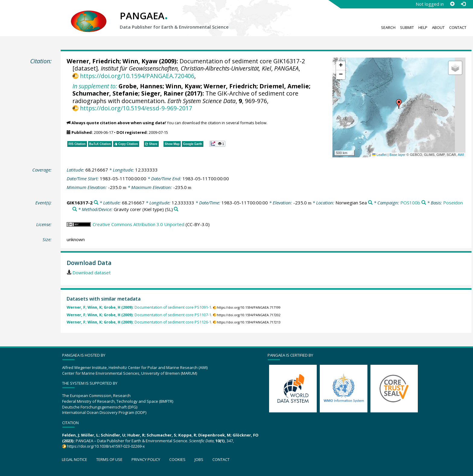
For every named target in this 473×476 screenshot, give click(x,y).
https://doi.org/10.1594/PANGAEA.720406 (137, 76)
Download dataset (92, 273)
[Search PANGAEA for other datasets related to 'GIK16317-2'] (96, 203)
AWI (461, 155)
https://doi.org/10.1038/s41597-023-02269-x (106, 446)
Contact (458, 27)
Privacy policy (146, 459)
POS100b (410, 203)
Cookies (177, 459)
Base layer (397, 155)
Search (388, 27)
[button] (399, 104)
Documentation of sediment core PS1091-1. (139, 307)
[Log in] (463, 4)
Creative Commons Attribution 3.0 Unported (138, 224)
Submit (407, 27)
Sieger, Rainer (162, 93)
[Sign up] (452, 4)
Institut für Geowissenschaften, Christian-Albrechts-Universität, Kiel (186, 68)
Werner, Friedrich (93, 61)
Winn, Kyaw (140, 61)
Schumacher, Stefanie (105, 93)
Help (423, 27)
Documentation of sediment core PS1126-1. (139, 322)
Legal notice (75, 459)
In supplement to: (95, 86)
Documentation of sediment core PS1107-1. (139, 315)
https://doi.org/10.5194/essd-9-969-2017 (136, 108)
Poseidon (453, 203)
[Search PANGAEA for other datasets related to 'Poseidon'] (75, 209)
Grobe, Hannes (141, 86)
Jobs (199, 459)
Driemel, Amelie (284, 86)
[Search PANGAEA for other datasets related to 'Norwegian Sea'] (370, 203)
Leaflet (379, 155)
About (438, 27)
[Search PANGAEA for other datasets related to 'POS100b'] (424, 203)
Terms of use (109, 459)
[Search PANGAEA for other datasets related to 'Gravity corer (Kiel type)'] (176, 209)
